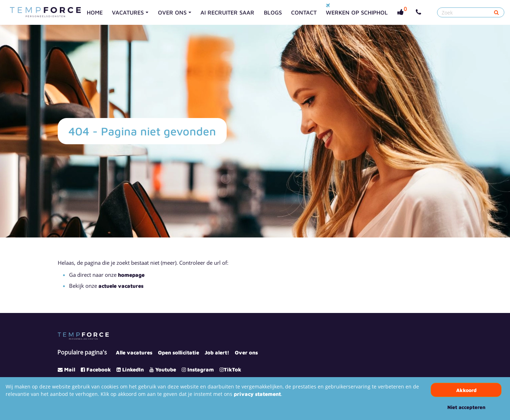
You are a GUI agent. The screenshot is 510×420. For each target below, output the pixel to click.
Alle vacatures (134, 352)
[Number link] (420, 12)
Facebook (99, 369)
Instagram (201, 369)
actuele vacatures (121, 286)
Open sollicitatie (178, 352)
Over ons (246, 352)
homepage (131, 275)
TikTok (233, 369)
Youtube (166, 369)
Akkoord (466, 390)
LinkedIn (133, 369)
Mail (70, 369)
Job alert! (217, 352)
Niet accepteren (466, 407)
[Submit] (496, 12)
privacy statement (257, 394)
